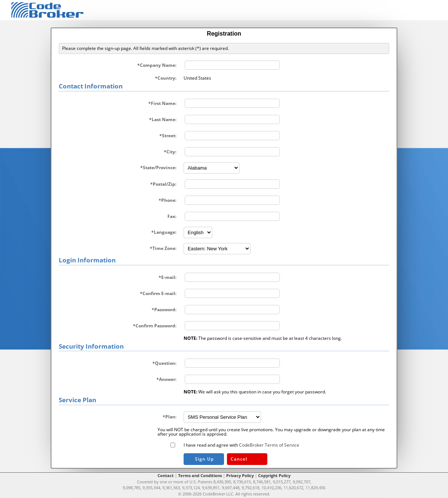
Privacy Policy (240, 475)
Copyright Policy (274, 475)
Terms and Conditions (200, 475)
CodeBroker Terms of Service (269, 445)
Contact (166, 475)
